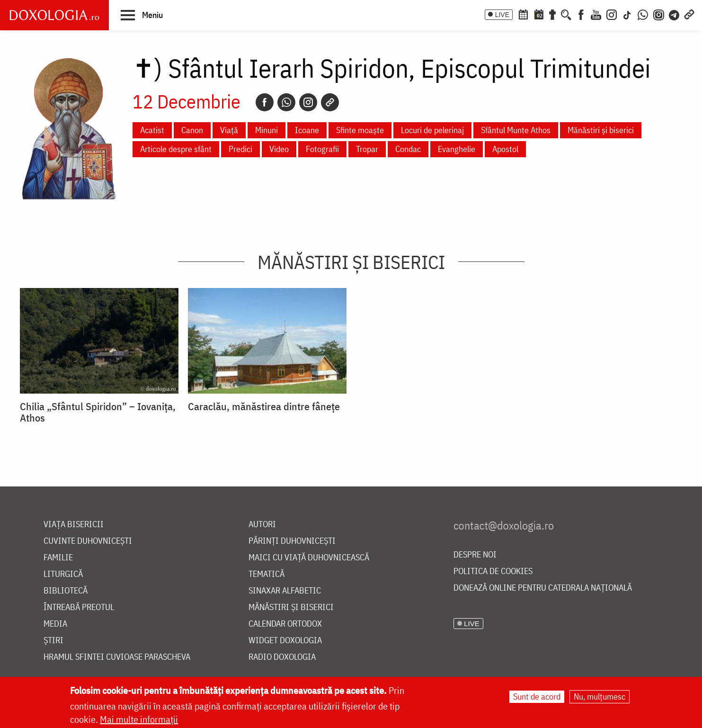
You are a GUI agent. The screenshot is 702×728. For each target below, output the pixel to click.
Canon (192, 130)
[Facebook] (581, 14)
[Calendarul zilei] (539, 14)
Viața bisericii (74, 525)
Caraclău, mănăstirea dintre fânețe (264, 406)
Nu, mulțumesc (600, 697)
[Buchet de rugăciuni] (552, 14)
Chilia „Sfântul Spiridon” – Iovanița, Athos (98, 412)
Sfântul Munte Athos (516, 130)
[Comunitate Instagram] (659, 14)
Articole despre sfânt (176, 149)
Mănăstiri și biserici (601, 130)
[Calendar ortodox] (523, 14)
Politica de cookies (493, 571)
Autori (262, 525)
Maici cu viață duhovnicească (309, 558)
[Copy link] (330, 102)
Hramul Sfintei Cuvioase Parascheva (117, 657)
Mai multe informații (139, 719)
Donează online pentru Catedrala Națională (543, 588)
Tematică (267, 574)
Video (279, 149)
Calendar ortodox (285, 624)
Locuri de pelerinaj (432, 130)
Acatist (152, 130)
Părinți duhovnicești (292, 541)
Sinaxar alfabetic (285, 591)
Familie (58, 558)
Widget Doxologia (285, 641)
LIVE (502, 15)
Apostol (505, 149)
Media (55, 624)
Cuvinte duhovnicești (88, 541)
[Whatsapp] (286, 102)
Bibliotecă (66, 591)
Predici (240, 149)
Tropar (367, 149)
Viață (229, 130)
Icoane (307, 130)
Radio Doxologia (282, 657)
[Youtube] (596, 14)
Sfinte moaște (360, 130)
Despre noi (475, 555)
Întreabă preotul (79, 607)
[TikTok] (627, 14)
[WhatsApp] (643, 14)
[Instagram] (612, 14)
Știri (53, 641)
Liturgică (63, 574)
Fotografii (322, 149)
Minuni (267, 130)
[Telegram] (675, 14)
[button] (142, 15)
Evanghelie (457, 149)
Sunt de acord (537, 697)
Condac (408, 149)
